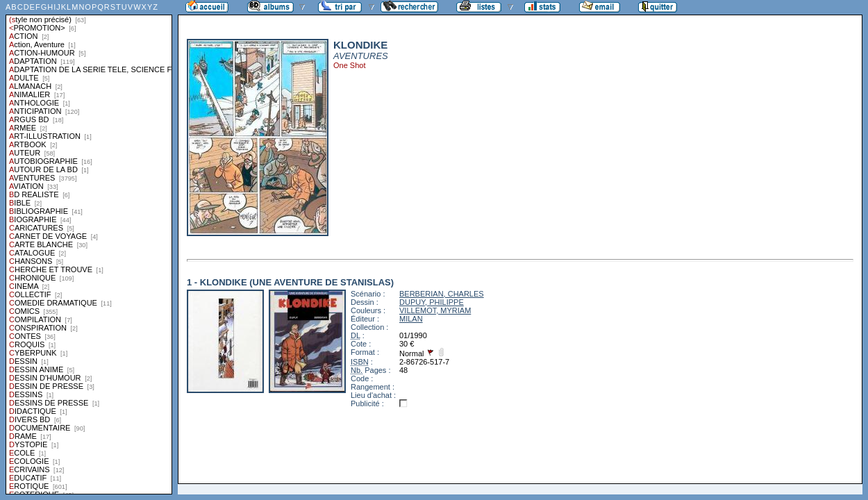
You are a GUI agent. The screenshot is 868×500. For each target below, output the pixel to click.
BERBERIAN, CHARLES (442, 294)
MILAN (411, 319)
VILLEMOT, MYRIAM (435, 310)
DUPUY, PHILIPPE (432, 302)
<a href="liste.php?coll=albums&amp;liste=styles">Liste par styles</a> (89, 247)
